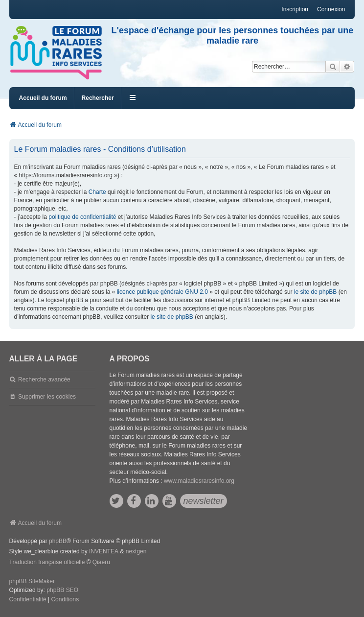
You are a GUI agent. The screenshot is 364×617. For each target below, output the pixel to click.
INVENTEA (104, 551)
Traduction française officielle (47, 562)
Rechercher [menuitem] (98, 98)
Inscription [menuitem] (295, 9)
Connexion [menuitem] (331, 9)
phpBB (58, 541)
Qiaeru (101, 562)
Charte (97, 192)
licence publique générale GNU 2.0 (162, 292)
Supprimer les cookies (47, 397)
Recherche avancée (44, 380)
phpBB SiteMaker (32, 581)
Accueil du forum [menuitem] (43, 98)
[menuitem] (28, 600)
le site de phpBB (315, 292)
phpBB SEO (62, 590)
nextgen (136, 551)
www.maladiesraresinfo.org (199, 481)
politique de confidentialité (82, 217)
